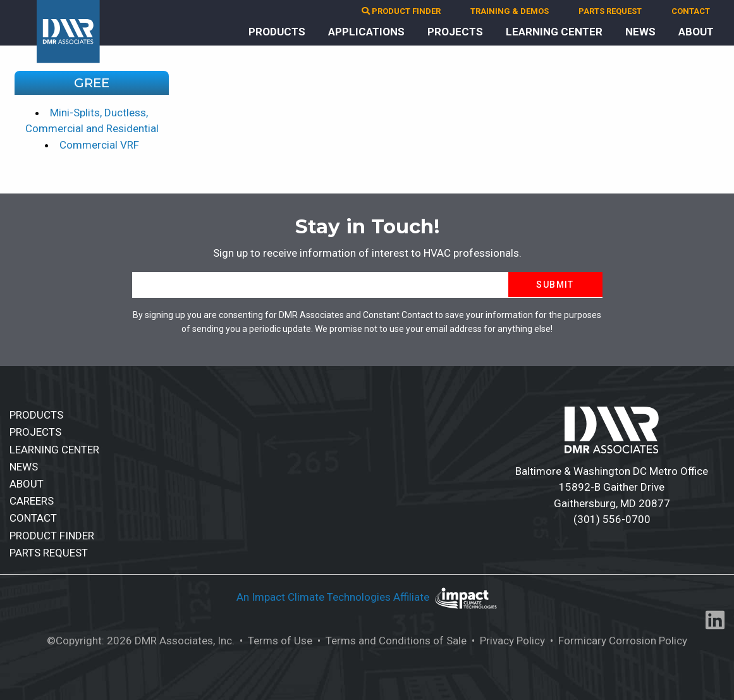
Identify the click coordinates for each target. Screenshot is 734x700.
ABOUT (696, 32)
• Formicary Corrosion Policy (617, 641)
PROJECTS (455, 32)
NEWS (640, 32)
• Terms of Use (275, 641)
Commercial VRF (99, 145)
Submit (555, 285)
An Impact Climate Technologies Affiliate (334, 597)
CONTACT (691, 11)
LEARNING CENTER (554, 32)
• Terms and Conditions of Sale (391, 641)
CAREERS (32, 501)
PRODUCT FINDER (401, 11)
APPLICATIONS (366, 32)
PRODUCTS (277, 32)
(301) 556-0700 (612, 519)
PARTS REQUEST (610, 11)
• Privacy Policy (507, 641)
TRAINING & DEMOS (510, 11)
